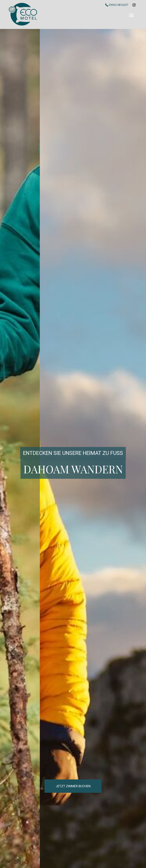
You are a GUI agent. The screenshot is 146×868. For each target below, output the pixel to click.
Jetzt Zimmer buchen (73, 786)
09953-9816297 (117, 5)
